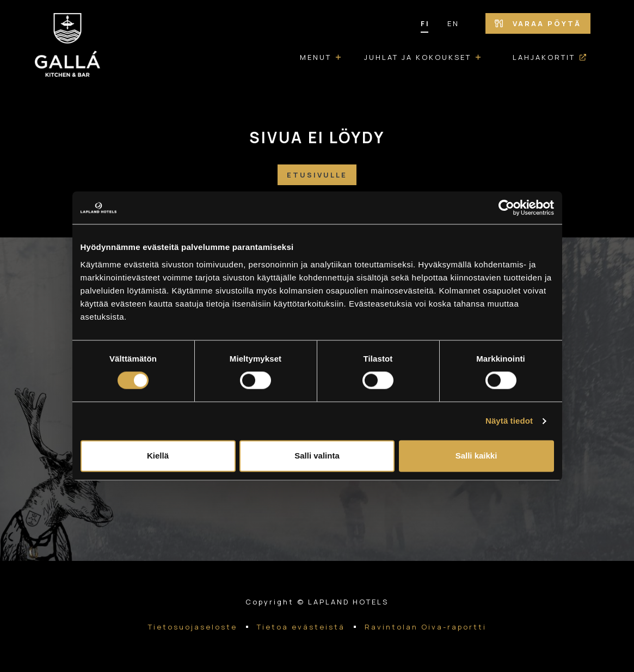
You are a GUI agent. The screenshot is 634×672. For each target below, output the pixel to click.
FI (425, 23)
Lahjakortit (544, 57)
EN (453, 23)
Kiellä (158, 456)
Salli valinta (317, 456)
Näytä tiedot (509, 421)
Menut (316, 57)
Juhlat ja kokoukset (418, 57)
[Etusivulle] (67, 47)
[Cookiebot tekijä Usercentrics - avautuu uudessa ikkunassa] (506, 207)
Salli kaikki (476, 456)
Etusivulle (317, 175)
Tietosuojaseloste (193, 627)
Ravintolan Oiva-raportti (426, 627)
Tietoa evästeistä (301, 627)
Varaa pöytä (538, 23)
